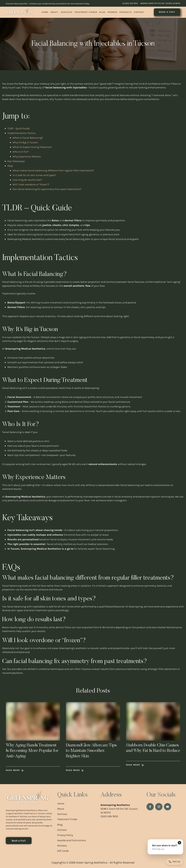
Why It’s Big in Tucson (25, 142)
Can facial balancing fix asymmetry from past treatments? (47, 189)
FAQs (10, 166)
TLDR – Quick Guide (18, 128)
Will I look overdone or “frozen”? (31, 184)
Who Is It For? (21, 152)
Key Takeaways (16, 161)
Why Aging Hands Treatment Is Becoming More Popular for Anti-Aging (32, 751)
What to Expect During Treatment (32, 147)
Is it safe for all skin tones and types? (34, 175)
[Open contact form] (174, 862)
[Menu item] (45, 12)
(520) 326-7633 (109, 816)
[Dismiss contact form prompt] (179, 843)
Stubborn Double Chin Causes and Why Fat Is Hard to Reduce (152, 751)
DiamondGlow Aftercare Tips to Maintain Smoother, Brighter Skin (91, 751)
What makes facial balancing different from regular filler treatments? (53, 170)
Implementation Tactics (22, 133)
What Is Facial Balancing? (28, 138)
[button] (130, 3)
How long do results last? (27, 180)
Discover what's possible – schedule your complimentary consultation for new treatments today (48, 4)
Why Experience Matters (27, 157)
